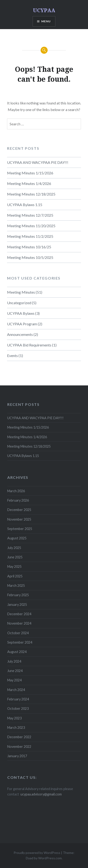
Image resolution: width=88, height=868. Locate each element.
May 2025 (14, 567)
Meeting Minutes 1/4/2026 (29, 183)
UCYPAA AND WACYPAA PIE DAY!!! (38, 162)
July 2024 (14, 661)
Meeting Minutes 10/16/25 (29, 247)
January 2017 (17, 756)
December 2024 (19, 614)
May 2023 (14, 718)
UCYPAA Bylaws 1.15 (25, 205)
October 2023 (18, 709)
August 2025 (17, 538)
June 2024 (15, 671)
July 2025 (14, 548)
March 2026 (16, 491)
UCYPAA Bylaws (21, 313)
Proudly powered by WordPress (37, 853)
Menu (46, 21)
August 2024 (17, 652)
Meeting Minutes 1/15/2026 (30, 173)
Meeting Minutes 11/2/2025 (30, 236)
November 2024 (19, 623)
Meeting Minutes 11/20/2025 (31, 226)
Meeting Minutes (21, 292)
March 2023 (16, 728)
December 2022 (19, 737)
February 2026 (18, 500)
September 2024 (20, 642)
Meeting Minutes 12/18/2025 (31, 194)
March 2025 (16, 586)
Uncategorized (19, 303)
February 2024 (18, 699)
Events (12, 355)
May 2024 (14, 680)
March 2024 (16, 690)
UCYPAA (44, 10)
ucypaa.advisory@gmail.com (41, 794)
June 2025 (15, 557)
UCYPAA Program (22, 324)
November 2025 (19, 519)
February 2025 (18, 595)
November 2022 (19, 747)
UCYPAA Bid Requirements (29, 345)
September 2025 (20, 529)
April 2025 (15, 576)
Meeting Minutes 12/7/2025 (30, 215)
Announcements (20, 334)
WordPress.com (50, 858)
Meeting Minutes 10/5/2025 (30, 257)
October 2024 (18, 633)
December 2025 (19, 510)
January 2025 (17, 605)
